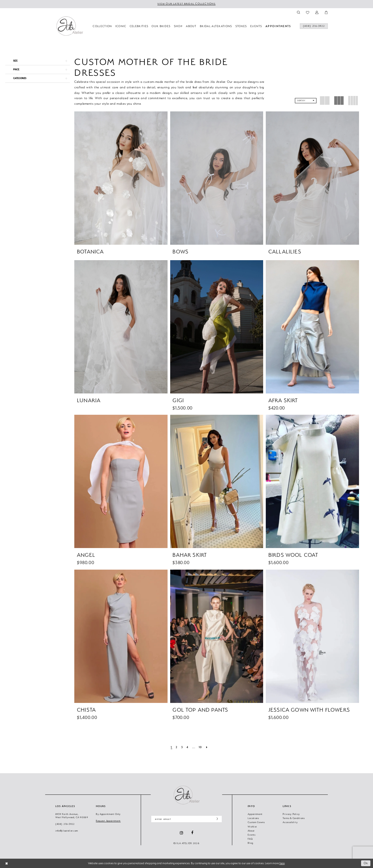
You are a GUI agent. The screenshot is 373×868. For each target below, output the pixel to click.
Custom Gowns (256, 822)
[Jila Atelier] (186, 795)
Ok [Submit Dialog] (366, 863)
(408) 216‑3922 (65, 824)
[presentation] (121, 178)
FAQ (250, 839)
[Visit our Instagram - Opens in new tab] (181, 833)
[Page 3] (182, 748)
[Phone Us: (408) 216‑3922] (312, 27)
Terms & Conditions (294, 818)
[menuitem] (312, 27)
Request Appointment (108, 821)
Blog (250, 843)
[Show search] (298, 13)
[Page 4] (188, 748)
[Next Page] (207, 748)
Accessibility (290, 822)
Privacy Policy (291, 814)
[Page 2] (177, 748)
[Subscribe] (216, 819)
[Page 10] (200, 748)
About (251, 831)
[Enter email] (187, 819)
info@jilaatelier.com (67, 831)
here (282, 863)
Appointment (255, 814)
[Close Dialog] (7, 863)
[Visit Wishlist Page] (308, 13)
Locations (253, 818)
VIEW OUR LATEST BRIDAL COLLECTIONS (186, 4)
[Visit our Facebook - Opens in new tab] (192, 833)
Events (251, 835)
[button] (317, 13)
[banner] (70, 26)
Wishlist (252, 827)
